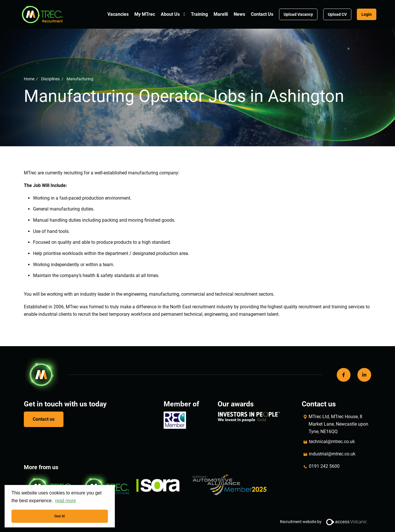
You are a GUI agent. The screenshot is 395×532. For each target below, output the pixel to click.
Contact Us (262, 14)
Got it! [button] (60, 516)
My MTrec (145, 14)
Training (199, 14)
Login (367, 14)
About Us (170, 14)
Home (29, 79)
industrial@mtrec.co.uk (332, 454)
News (239, 14)
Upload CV (337, 14)
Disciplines (50, 79)
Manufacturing (80, 79)
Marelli (221, 14)
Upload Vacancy (298, 14)
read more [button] (66, 501)
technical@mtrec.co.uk (332, 442)
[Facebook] (344, 375)
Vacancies (118, 14)
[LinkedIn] (364, 375)
